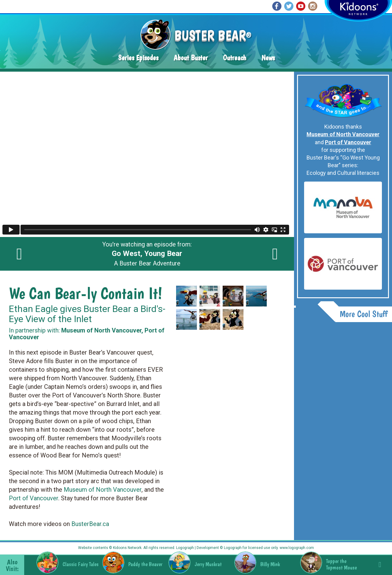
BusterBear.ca (90, 524)
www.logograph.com (296, 548)
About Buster (191, 58)
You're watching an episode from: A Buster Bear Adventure (147, 254)
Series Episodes (138, 58)
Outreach (235, 58)
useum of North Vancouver (105, 490)
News (268, 58)
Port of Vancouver (34, 498)
